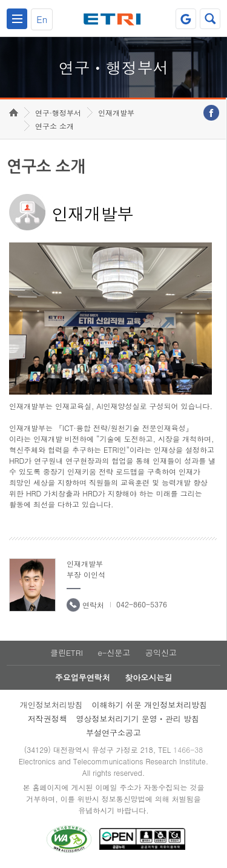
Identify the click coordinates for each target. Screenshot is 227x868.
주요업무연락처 (83, 677)
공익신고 (161, 653)
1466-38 (188, 749)
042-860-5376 (142, 604)
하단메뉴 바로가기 (0, 0)
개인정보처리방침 (51, 705)
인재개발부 (116, 112)
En (42, 19)
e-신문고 (114, 653)
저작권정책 (48, 719)
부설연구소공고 (113, 733)
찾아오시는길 (148, 677)
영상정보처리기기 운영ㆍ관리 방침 (138, 719)
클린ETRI (67, 653)
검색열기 (210, 19)
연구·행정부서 (58, 112)
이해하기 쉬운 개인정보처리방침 (150, 705)
